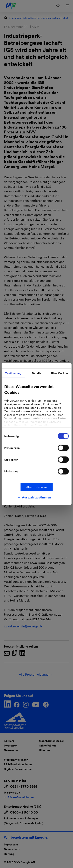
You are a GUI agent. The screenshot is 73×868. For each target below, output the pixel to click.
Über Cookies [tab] (60, 373)
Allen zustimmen (36, 487)
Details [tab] (36, 373)
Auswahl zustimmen (36, 497)
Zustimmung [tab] (13, 373)
